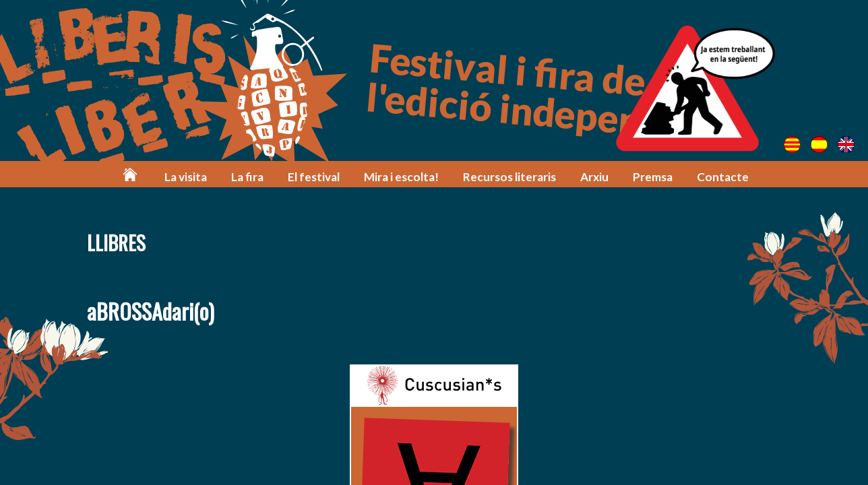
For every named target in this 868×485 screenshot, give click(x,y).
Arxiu (594, 177)
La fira (247, 177)
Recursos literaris (509, 177)
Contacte (723, 177)
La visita (186, 177)
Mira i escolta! (401, 177)
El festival (314, 177)
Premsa (653, 177)
